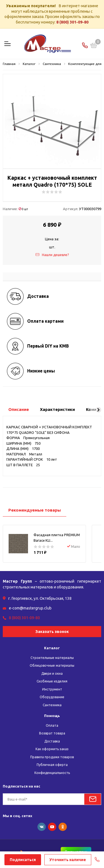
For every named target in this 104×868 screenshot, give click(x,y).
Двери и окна (52, 673)
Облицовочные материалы (52, 665)
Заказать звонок (52, 632)
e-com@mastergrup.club (30, 608)
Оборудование (52, 697)
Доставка (52, 741)
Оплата (52, 725)
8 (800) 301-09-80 (72, 22)
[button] (98, 410)
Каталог (52, 648)
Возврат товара (52, 733)
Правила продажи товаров (52, 757)
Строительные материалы (52, 658)
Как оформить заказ (52, 749)
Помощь (52, 716)
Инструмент (52, 689)
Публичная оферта (52, 765)
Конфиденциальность (52, 773)
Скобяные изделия (52, 681)
